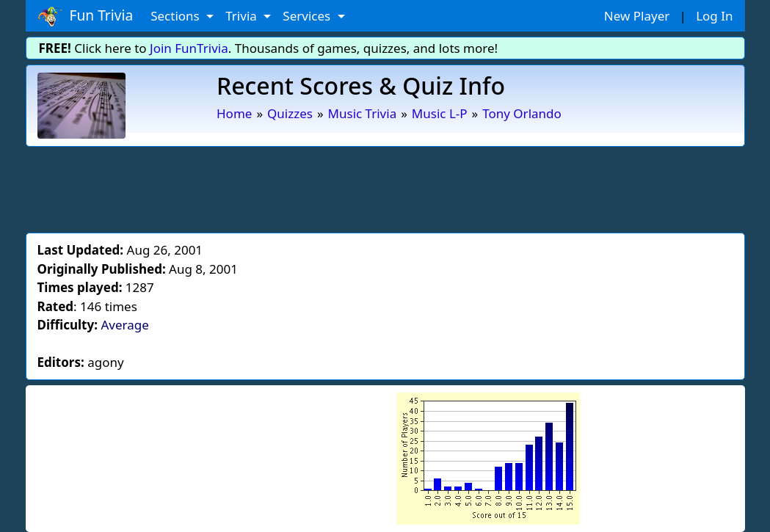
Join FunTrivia (189, 48)
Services (308, 16)
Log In (714, 16)
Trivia (243, 16)
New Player (637, 16)
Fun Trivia (86, 16)
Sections (177, 16)
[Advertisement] (385, 187)
